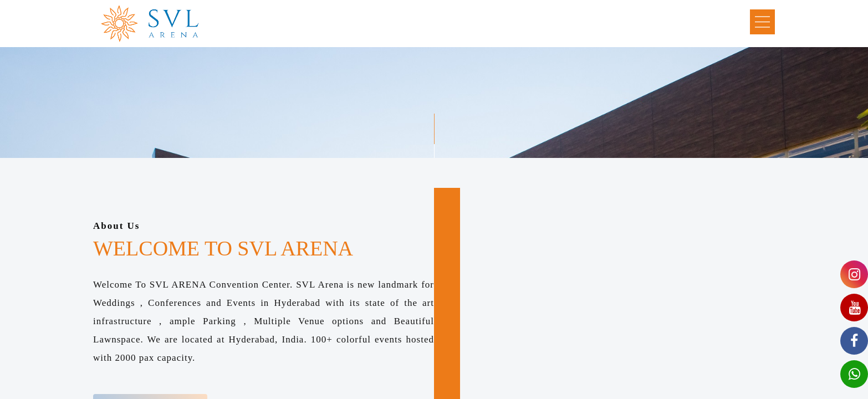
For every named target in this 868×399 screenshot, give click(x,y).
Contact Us (634, 23)
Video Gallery (563, 23)
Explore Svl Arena (401, 23)
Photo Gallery (487, 23)
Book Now (696, 23)
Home (276, 23)
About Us (326, 23)
